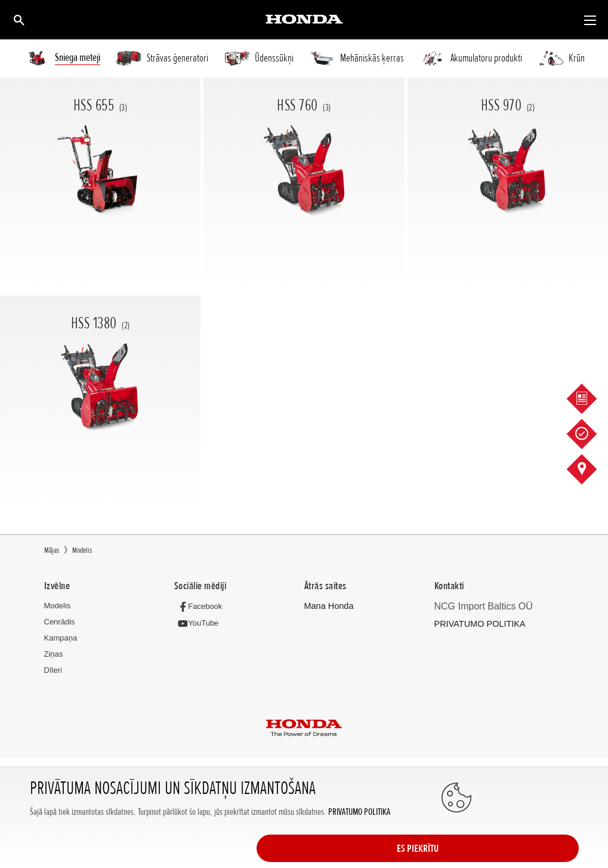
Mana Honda (326, 606)
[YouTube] (198, 622)
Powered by (304, 799)
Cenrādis (60, 622)
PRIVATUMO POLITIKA (358, 849)
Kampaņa (61, 638)
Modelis (58, 606)
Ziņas (54, 654)
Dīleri (53, 670)
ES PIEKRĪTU (531, 836)
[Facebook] (200, 606)
